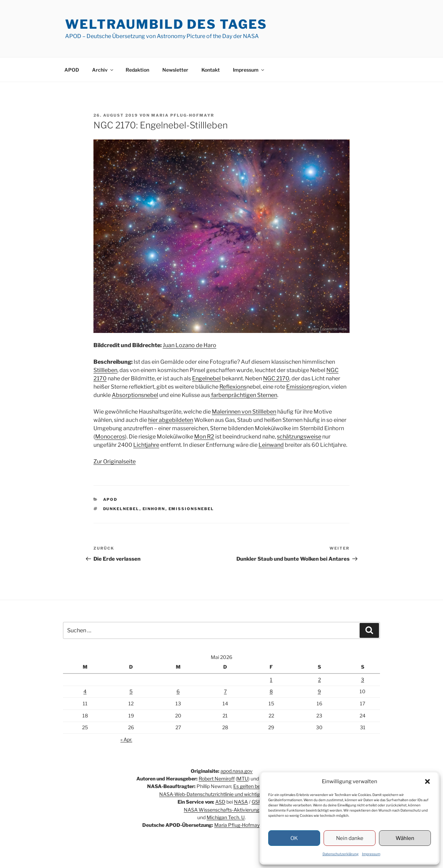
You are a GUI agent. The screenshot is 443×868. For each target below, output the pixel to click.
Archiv (103, 70)
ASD (220, 802)
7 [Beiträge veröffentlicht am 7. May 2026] (225, 691)
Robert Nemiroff (217, 779)
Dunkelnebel (121, 509)
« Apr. (126, 739)
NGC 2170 (276, 378)
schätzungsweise (299, 437)
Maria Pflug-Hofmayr (183, 115)
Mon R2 (204, 437)
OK (294, 838)
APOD (72, 70)
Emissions (299, 387)
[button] (427, 781)
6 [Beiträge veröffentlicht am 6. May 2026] (178, 691)
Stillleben (105, 370)
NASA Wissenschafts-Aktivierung (221, 810)
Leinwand (271, 445)
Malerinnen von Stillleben (244, 412)
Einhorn (154, 509)
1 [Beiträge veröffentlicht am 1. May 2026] (271, 680)
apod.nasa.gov (237, 771)
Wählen (405, 838)
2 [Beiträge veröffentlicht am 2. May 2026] (319, 680)
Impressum (371, 854)
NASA (241, 802)
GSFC (258, 802)
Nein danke (350, 838)
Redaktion (137, 70)
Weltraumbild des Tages (166, 24)
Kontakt (211, 70)
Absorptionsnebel (135, 395)
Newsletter (175, 70)
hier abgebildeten (171, 420)
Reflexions (233, 387)
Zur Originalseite (115, 462)
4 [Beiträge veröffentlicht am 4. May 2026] (85, 691)
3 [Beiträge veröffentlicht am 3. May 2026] (363, 680)
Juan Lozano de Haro (189, 345)
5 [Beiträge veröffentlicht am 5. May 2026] (131, 691)
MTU (243, 779)
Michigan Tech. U (226, 817)
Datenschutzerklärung (341, 854)
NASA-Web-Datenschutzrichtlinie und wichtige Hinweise (221, 794)
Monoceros (110, 437)
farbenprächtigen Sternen (244, 395)
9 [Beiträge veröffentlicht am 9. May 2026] (319, 691)
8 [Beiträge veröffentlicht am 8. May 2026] (271, 691)
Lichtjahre (146, 445)
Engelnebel (206, 378)
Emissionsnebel (191, 509)
